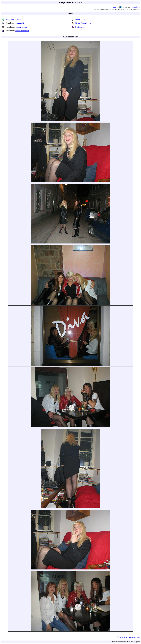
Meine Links (80, 19)
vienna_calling (21, 27)
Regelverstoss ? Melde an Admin (129, 637)
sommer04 (20, 23)
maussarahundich (22, 31)
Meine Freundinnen (83, 23)
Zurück (115, 7)
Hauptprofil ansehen (14, 19)
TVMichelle (135, 7)
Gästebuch (79, 27)
